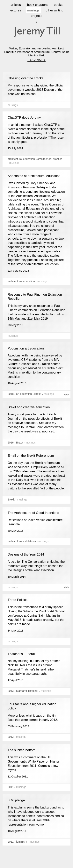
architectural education (21, 159)
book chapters (37, 5)
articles (16, 5)
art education (24, 394)
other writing (54, 10)
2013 (11, 691)
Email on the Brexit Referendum (31, 456)
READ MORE (36, 60)
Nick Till (13, 665)
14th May (14, 319)
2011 (11, 787)
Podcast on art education (26, 348)
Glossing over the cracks (26, 78)
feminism (22, 842)
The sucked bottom (22, 750)
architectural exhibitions (22, 541)
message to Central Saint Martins (31, 427)
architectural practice (50, 159)
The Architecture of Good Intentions (33, 513)
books (58, 5)
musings (33, 10)
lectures (15, 10)
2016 (11, 443)
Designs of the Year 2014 (26, 554)
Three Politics (18, 600)
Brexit (38, 394)
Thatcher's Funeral (21, 654)
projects (36, 16)
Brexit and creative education (29, 407)
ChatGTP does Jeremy (24, 118)
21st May (34, 319)
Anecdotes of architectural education (34, 176)
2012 (11, 737)
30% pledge (16, 800)
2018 (11, 394)
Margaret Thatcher (27, 691)
